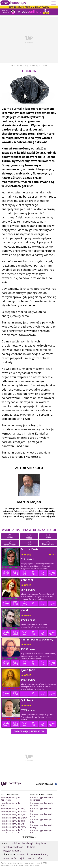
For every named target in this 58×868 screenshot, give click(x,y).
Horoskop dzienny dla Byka (13, 815)
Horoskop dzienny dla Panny (13, 827)
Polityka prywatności (13, 847)
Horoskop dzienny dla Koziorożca (11, 799)
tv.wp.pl (31, 858)
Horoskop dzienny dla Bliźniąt (14, 818)
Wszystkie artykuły (12, 851)
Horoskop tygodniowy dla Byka (42, 821)
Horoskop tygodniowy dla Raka (42, 832)
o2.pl (40, 858)
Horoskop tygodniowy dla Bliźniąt (42, 826)
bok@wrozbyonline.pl (22, 843)
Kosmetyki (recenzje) (13, 858)
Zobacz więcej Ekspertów (29, 731)
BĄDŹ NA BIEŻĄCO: (47, 784)
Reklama (31, 847)
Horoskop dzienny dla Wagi (13, 830)
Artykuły (35, 65)
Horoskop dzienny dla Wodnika (11, 804)
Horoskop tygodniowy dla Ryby (42, 810)
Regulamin (41, 843)
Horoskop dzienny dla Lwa (12, 824)
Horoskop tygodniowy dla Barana (42, 815)
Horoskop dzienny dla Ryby (13, 809)
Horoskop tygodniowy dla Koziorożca (42, 799)
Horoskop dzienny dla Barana (14, 812)
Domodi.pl (23, 854)
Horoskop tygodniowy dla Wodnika (42, 804)
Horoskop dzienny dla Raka (13, 821)
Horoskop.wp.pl (23, 65)
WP (12, 65)
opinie (28, 555)
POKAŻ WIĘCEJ (29, 837)
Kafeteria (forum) (39, 854)
